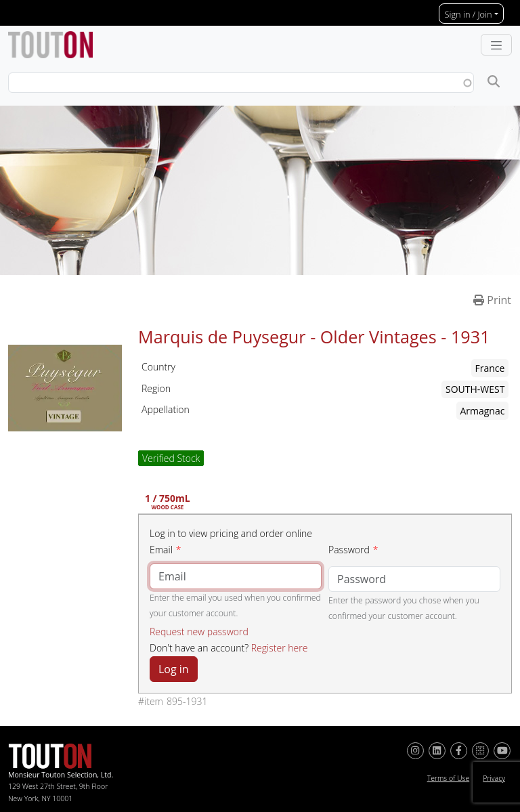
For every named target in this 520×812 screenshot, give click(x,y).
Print (492, 300)
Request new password (199, 632)
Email (161, 550)
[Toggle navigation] (496, 45)
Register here (280, 648)
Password (349, 550)
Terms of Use (449, 778)
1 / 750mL (168, 503)
